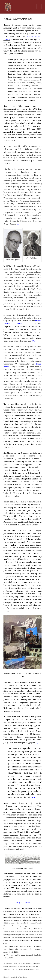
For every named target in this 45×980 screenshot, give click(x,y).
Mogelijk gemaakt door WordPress (15, 977)
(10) (33, 341)
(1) (18, 224)
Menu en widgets (39, 9)
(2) (37, 743)
